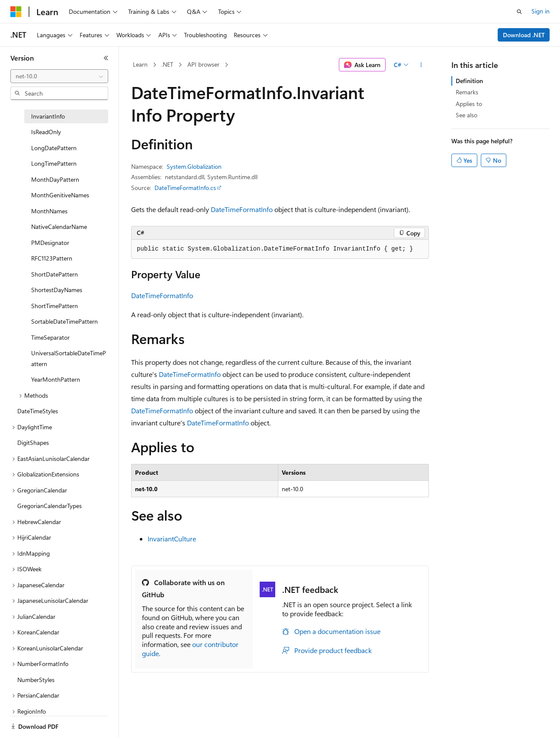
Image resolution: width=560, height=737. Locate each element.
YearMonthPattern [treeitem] (56, 379)
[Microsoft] (16, 12)
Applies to (469, 104)
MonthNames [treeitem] (49, 211)
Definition (469, 81)
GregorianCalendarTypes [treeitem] (50, 506)
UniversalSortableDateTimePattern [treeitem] (69, 358)
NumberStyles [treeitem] (36, 680)
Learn (140, 64)
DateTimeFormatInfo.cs (185, 188)
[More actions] (421, 65)
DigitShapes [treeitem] (33, 443)
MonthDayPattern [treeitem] (55, 179)
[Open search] (519, 12)
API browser (203, 64)
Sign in (541, 11)
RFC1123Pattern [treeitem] (52, 258)
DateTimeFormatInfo (242, 209)
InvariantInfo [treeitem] (48, 116)
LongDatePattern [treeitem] (54, 148)
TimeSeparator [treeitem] (50, 337)
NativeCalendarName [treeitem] (59, 227)
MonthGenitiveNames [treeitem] (60, 195)
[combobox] (59, 76)
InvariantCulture (172, 539)
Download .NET (524, 35)
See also (467, 115)
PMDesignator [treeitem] (50, 243)
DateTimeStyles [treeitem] (38, 411)
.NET (167, 64)
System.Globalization (194, 166)
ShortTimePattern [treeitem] (55, 306)
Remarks (467, 92)
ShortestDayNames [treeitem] (57, 290)
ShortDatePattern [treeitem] (55, 274)
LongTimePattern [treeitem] (54, 163)
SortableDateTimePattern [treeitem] (64, 321)
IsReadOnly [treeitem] (46, 132)
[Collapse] (106, 58)
